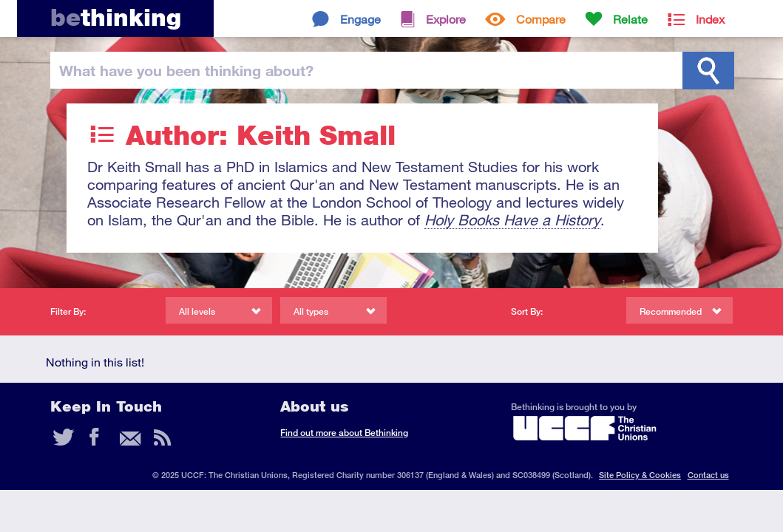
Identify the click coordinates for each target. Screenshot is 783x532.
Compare (541, 19)
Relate (630, 19)
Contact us (708, 475)
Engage (360, 19)
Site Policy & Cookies (640, 475)
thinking (116, 17)
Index (710, 19)
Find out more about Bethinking (344, 433)
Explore (446, 19)
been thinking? (186, 70)
